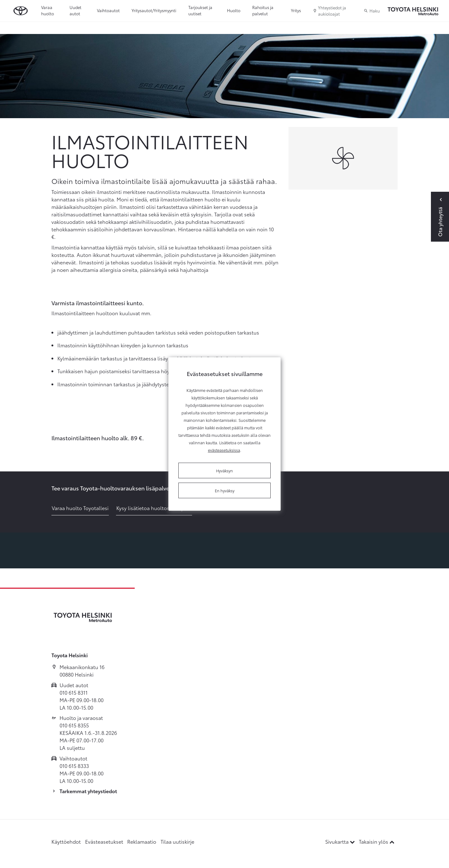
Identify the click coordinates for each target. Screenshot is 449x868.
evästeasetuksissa (224, 450)
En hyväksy (225, 490)
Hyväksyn (224, 470)
